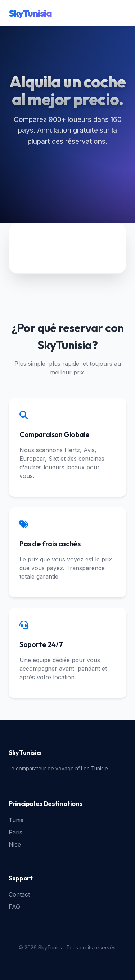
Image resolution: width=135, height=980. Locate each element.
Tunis (16, 820)
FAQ (14, 907)
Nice (15, 844)
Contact (19, 894)
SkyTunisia (30, 13)
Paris (15, 832)
